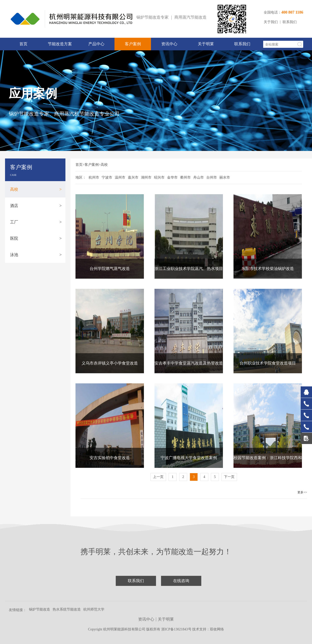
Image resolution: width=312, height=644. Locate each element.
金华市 (172, 177)
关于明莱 (206, 44)
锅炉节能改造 (40, 609)
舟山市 (199, 177)
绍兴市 (159, 177)
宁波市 (107, 177)
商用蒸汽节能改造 (190, 17)
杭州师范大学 (94, 609)
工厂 (36, 222)
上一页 (158, 477)
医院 (36, 238)
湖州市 (146, 177)
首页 (23, 44)
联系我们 (290, 22)
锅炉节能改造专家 (152, 17)
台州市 (212, 177)
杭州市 (94, 177)
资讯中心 (169, 44)
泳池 (36, 255)
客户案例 (133, 44)
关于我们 (271, 22)
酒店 (36, 206)
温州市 (120, 177)
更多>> (302, 492)
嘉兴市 (133, 177)
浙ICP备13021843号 (177, 629)
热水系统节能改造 (67, 609)
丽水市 (225, 177)
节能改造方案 (60, 44)
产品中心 (96, 44)
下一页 (229, 477)
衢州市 (185, 177)
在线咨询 (181, 581)
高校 (36, 189)
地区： (81, 177)
